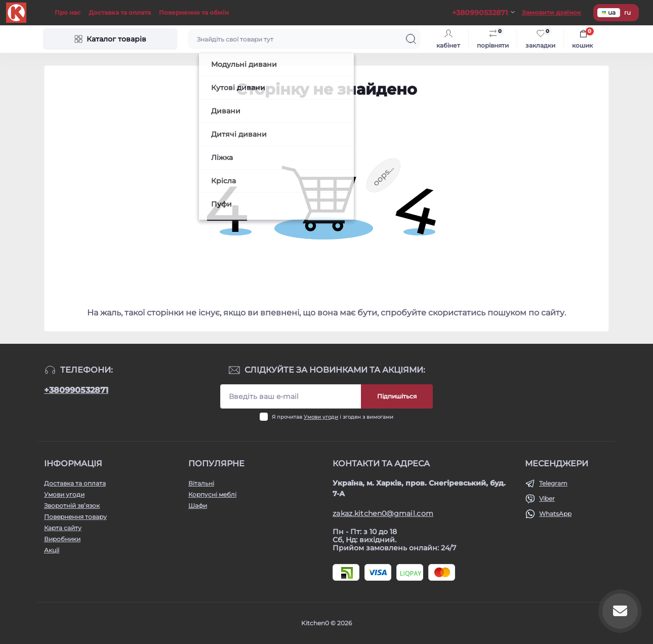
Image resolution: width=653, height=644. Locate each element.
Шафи (198, 506)
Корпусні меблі (212, 494)
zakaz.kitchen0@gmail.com (383, 513)
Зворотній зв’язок (72, 506)
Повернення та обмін (194, 12)
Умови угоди (321, 417)
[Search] (411, 39)
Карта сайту (63, 528)
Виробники (62, 539)
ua (609, 12)
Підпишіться (397, 396)
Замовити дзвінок (552, 12)
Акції (52, 550)
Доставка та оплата (120, 12)
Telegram (553, 483)
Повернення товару (75, 517)
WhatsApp (555, 514)
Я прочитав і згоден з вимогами (333, 417)
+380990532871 (76, 390)
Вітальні (201, 483)
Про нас (68, 12)
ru (627, 12)
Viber (547, 498)
